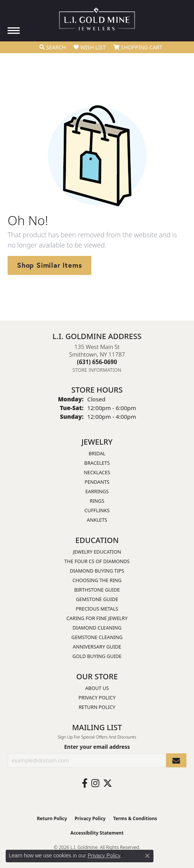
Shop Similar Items (49, 265)
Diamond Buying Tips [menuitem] (97, 571)
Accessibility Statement (97, 833)
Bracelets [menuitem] (97, 463)
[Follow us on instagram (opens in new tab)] (95, 783)
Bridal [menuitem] (97, 453)
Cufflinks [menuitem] (97, 510)
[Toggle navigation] (14, 31)
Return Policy (97, 707)
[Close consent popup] (147, 856)
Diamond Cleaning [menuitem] (97, 628)
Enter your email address (97, 747)
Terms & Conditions (135, 818)
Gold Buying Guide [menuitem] (97, 656)
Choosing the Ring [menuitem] (97, 580)
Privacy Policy (97, 698)
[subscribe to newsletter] (176, 760)
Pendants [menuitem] (97, 482)
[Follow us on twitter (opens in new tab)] (108, 783)
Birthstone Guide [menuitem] (97, 590)
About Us (97, 688)
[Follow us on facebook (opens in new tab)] (85, 783)
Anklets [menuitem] (97, 520)
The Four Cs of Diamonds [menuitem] (97, 561)
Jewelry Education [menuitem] (97, 552)
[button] (53, 47)
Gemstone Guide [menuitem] (97, 599)
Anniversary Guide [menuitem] (97, 647)
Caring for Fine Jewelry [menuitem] (97, 618)
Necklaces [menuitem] (97, 472)
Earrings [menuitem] (97, 491)
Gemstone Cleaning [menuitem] (97, 637)
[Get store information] (97, 370)
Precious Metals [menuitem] (97, 609)
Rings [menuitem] (97, 501)
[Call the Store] (97, 362)
